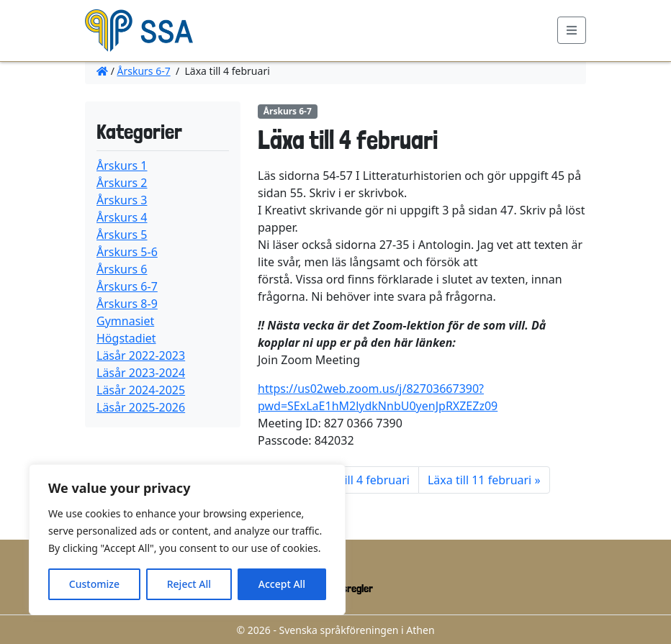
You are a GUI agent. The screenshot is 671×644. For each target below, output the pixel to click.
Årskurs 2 (122, 183)
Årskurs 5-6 (127, 252)
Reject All (189, 584)
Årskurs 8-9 (127, 304)
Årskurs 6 (122, 269)
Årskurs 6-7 (144, 71)
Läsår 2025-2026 (141, 407)
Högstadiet (126, 338)
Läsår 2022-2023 (141, 355)
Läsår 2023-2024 (141, 373)
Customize (94, 584)
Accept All (282, 584)
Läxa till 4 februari (361, 480)
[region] (187, 540)
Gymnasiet (125, 321)
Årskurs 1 (122, 165)
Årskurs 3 (122, 200)
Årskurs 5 (122, 235)
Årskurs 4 (122, 217)
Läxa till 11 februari (479, 480)
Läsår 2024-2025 (141, 390)
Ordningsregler (341, 588)
